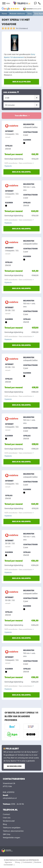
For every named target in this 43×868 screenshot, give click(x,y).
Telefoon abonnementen (13, 831)
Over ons (7, 818)
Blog (5, 824)
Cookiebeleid (27, 862)
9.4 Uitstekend (22, 28)
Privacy (18, 862)
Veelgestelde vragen (11, 838)
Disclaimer (38, 862)
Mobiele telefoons (17, 14)
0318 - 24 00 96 (17, 804)
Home (4, 14)
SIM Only (7, 834)
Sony (30, 14)
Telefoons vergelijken (12, 828)
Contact (6, 814)
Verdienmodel (9, 821)
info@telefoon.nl (10, 798)
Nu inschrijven (14, 766)
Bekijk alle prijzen (22, 82)
